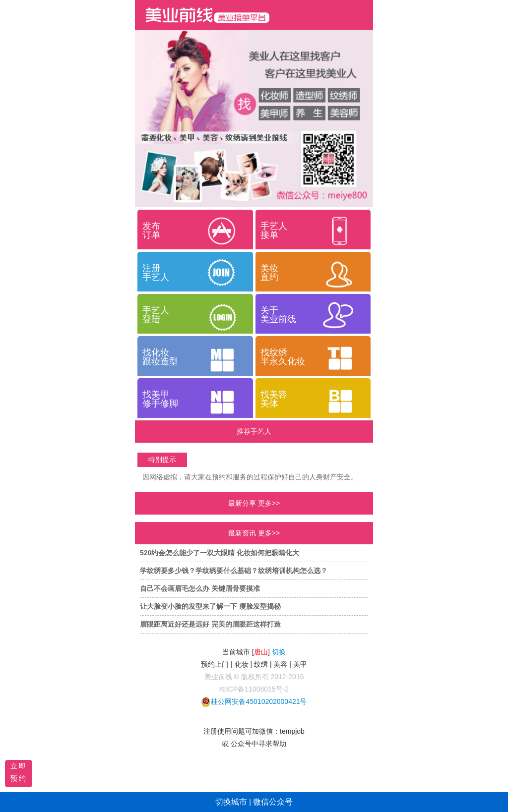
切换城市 (231, 802)
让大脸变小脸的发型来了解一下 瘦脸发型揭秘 (210, 606)
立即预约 (19, 772)
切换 (279, 652)
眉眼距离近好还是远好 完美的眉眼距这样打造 (210, 624)
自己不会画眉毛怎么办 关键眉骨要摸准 (200, 588)
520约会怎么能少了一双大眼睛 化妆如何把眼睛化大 (220, 553)
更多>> (269, 503)
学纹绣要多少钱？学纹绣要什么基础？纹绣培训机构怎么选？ (234, 571)
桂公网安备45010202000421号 (259, 701)
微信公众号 (273, 802)
